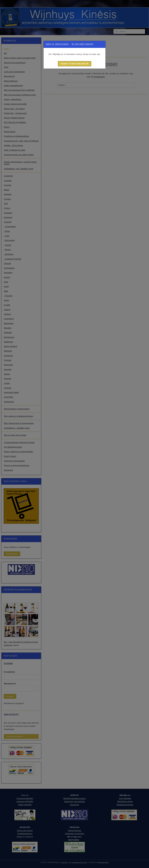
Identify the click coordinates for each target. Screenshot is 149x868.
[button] (75, 64)
